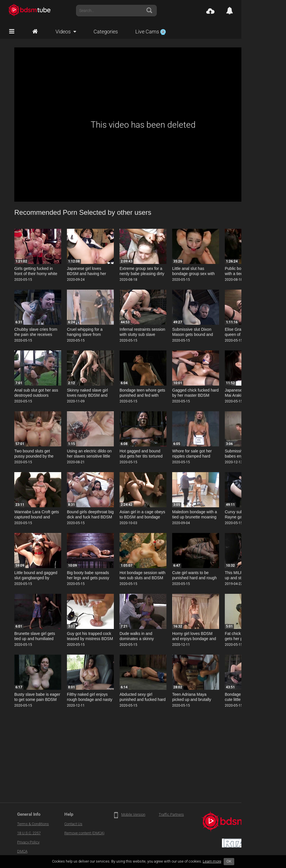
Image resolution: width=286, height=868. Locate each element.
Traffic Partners (171, 814)
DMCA (22, 851)
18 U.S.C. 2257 (29, 833)
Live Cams (151, 32)
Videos (63, 32)
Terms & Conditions (33, 824)
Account (266, 11)
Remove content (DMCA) (84, 833)
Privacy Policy (28, 842)
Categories (106, 32)
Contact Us (73, 824)
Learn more (212, 861)
